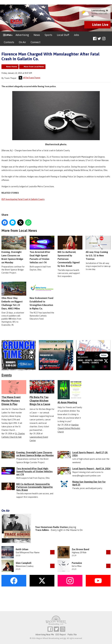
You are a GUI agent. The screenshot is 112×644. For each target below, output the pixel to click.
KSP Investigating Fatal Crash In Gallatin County (23, 199)
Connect (36, 42)
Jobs (76, 35)
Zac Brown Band (80, 549)
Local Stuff (63, 35)
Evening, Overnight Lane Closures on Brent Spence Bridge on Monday (35, 454)
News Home (12, 67)
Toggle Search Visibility (109, 39)
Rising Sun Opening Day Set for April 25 (89, 483)
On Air (22, 42)
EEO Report (61, 635)
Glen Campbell (24, 563)
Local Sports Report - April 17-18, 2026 (90, 454)
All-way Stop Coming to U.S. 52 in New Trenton (98, 248)
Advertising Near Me (45, 635)
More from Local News (34, 67)
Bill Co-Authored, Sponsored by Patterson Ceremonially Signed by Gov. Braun (70, 251)
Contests (9, 42)
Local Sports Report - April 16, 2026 (91, 469)
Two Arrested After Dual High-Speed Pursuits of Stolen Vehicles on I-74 (34, 471)
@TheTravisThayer (30, 78)
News (37, 35)
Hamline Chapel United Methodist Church (69, 428)
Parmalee (77, 563)
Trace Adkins (42, 530)
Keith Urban (22, 549)
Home (7, 35)
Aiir (65, 638)
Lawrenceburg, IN (100, 11)
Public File (72, 635)
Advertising (22, 35)
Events (7, 375)
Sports (48, 35)
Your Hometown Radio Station (52, 527)
